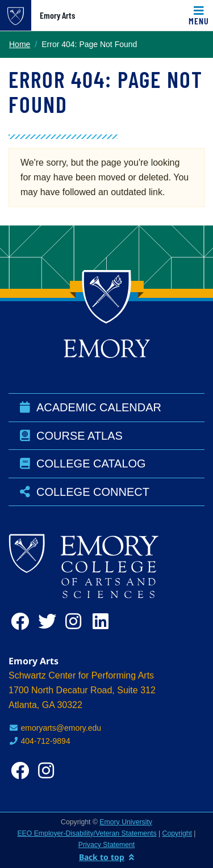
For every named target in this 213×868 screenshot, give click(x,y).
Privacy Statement (106, 845)
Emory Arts (57, 15)
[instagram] (77, 621)
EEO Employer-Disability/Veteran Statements (87, 833)
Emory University (126, 822)
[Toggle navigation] (199, 15)
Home (20, 44)
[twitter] (49, 621)
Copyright (177, 833)
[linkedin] (104, 621)
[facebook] (22, 621)
